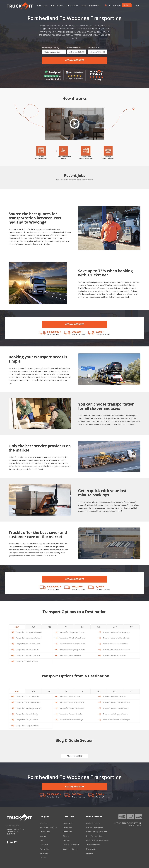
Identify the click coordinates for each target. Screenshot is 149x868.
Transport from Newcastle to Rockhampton (117, 720)
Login (65, 849)
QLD (33, 627)
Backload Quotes (93, 823)
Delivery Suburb (94, 48)
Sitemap (66, 836)
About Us (43, 823)
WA (66, 627)
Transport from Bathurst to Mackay (70, 696)
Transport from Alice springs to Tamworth (29, 638)
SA (82, 627)
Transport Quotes (93, 845)
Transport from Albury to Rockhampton (72, 702)
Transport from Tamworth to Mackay (71, 714)
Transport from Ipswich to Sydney (70, 655)
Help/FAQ (67, 840)
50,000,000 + (54, 332)
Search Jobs (42, 5)
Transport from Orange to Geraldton (27, 726)
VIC (50, 627)
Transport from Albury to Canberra (27, 720)
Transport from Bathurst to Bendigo (27, 714)
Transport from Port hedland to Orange (28, 644)
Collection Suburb (74, 48)
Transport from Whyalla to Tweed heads (72, 638)
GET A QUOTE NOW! (75, 60)
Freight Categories (90, 5)
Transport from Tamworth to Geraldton (72, 708)
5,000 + (100, 332)
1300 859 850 (113, 5)
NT (131, 627)
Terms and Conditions (48, 827)
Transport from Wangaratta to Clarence (72, 632)
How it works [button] (57, 5)
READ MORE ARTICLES (75, 756)
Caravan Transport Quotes (97, 832)
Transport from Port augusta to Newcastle (29, 632)
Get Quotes (68, 827)
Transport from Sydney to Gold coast (115, 696)
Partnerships (45, 849)
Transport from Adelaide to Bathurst (27, 650)
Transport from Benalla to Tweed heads (116, 644)
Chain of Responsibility (72, 845)
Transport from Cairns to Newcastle (27, 661)
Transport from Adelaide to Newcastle (28, 655)
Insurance (44, 836)
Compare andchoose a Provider (86, 158)
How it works (68, 823)
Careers (43, 857)
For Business (72, 5)
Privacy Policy (45, 832)
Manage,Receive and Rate (108, 158)
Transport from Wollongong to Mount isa (116, 714)
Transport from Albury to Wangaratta (27, 696)
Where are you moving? (51, 48)
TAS (99, 627)
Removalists (91, 849)
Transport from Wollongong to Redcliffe (28, 702)
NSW (17, 627)
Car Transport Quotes (95, 827)
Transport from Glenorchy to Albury (114, 655)
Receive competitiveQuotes (63, 158)
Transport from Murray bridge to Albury (72, 650)
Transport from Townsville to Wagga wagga (117, 632)
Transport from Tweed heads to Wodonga (116, 708)
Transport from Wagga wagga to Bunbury (29, 708)
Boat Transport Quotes (95, 836)
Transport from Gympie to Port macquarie (116, 650)
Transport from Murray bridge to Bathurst (116, 638)
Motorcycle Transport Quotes (98, 840)
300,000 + (77, 332)
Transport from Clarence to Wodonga (71, 720)
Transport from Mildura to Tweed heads (72, 644)
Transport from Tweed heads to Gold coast (117, 702)
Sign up (75, 849)
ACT (115, 627)
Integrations (45, 853)
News (42, 840)
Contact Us (44, 845)
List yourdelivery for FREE (41, 158)
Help (137, 5)
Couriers (89, 853)
